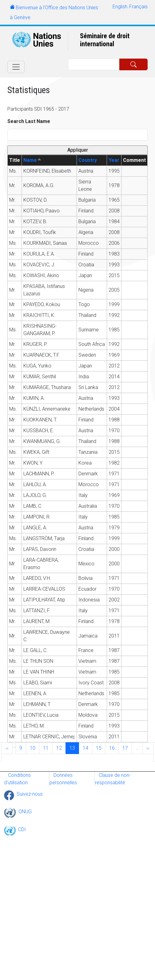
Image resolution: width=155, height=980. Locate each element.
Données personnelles (63, 779)
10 (34, 748)
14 (87, 748)
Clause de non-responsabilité (113, 779)
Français (138, 7)
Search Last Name (29, 121)
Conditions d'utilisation (17, 779)
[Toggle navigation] (16, 67)
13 (74, 748)
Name (33, 160)
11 (48, 748)
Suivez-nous (30, 794)
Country (88, 160)
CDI (22, 829)
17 (127, 748)
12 (61, 748)
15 (101, 748)
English (120, 7)
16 (114, 748)
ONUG (25, 812)
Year (114, 160)
